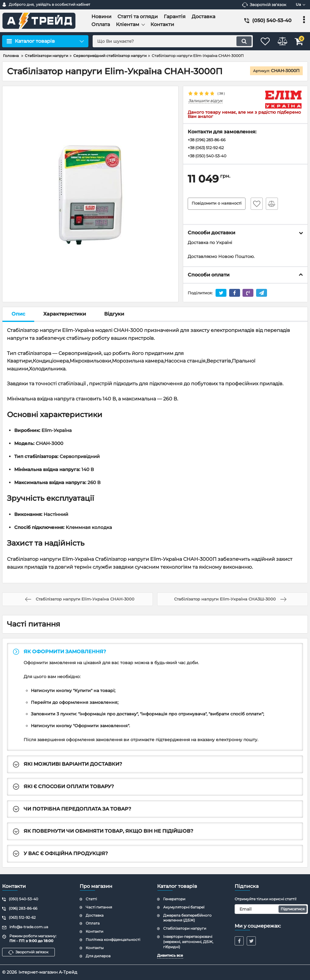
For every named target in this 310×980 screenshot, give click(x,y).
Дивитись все (170, 955)
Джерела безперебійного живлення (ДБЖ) (187, 918)
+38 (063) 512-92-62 (208, 149)
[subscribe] (271, 909)
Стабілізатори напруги (185, 928)
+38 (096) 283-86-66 (209, 140)
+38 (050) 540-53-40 (209, 157)
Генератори (174, 899)
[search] (166, 41)
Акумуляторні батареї (184, 907)
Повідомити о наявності (218, 205)
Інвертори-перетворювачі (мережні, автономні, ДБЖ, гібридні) (188, 942)
